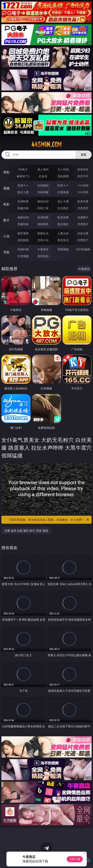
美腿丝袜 (23, 224)
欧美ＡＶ (63, 185)
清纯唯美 (43, 224)
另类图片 (83, 224)
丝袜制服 (43, 192)
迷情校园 (23, 240)
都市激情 (23, 233)
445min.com (46, 144)
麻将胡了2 (23, 176)
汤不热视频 (83, 249)
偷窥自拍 (23, 217)
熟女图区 (63, 224)
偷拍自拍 (43, 201)
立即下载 (75, 859)
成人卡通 (63, 201)
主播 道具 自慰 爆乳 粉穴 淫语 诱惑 (26, 531)
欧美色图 (63, 217)
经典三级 (43, 208)
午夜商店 (43, 249)
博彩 (6, 172)
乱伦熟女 (63, 208)
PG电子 (23, 169)
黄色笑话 (63, 240)
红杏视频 (23, 256)
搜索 (84, 155)
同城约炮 (23, 249)
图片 (6, 220)
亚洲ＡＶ (23, 185)
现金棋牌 (63, 176)
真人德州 (43, 169)
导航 (6, 252)
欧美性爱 (83, 201)
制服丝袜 (23, 208)
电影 (6, 204)
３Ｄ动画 (83, 185)
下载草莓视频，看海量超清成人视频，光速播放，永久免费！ (49, 520)
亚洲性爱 (23, 201)
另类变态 (83, 208)
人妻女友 (63, 233)
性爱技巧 (83, 240)
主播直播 (63, 192)
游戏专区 (83, 169)
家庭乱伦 (43, 233)
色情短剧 (43, 256)
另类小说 (43, 240)
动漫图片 (83, 217)
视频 (6, 188)
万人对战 (63, 169)
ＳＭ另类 (83, 192)
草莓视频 (63, 249)
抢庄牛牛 (83, 176)
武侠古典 (83, 233)
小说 (6, 236)
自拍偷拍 (43, 185)
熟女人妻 (23, 192)
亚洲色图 (43, 217)
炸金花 (43, 176)
